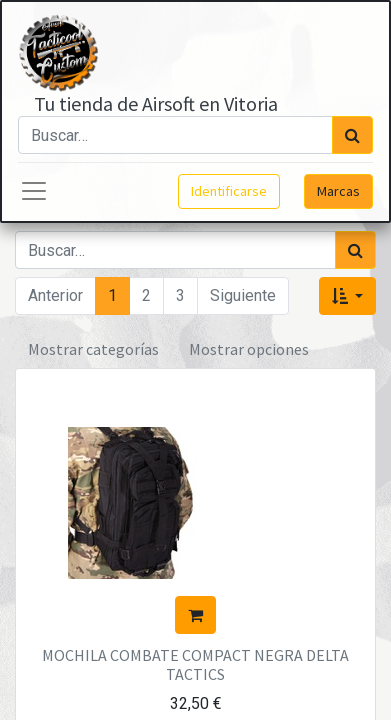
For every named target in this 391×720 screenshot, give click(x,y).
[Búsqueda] (352, 135)
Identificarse (229, 191)
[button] (347, 296)
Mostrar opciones (249, 349)
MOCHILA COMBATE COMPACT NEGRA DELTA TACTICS (195, 664)
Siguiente (243, 295)
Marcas (338, 191)
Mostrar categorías (93, 349)
